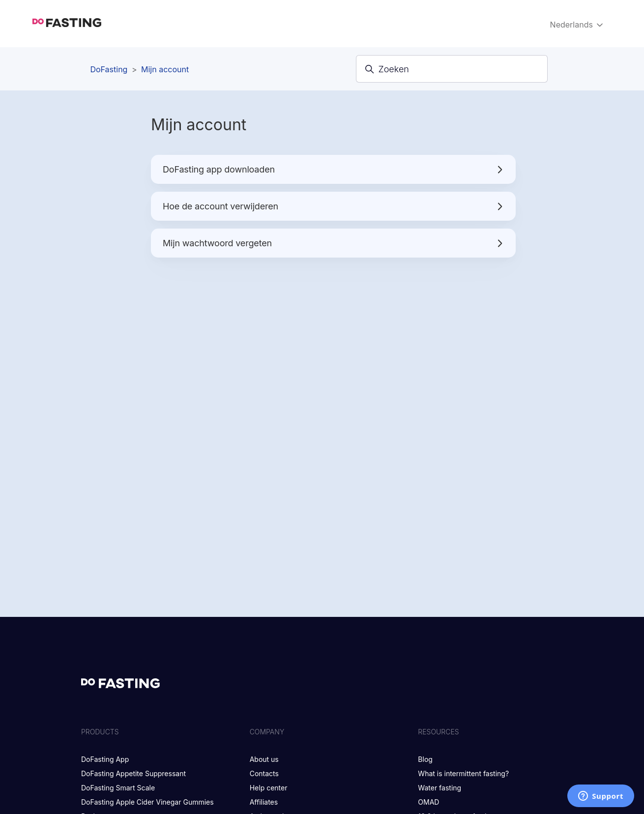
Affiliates (264, 802)
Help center (269, 788)
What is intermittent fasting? (463, 773)
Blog (425, 759)
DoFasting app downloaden (333, 169)
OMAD (428, 802)
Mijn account (165, 69)
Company (267, 732)
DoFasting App (105, 759)
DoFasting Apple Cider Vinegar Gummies (147, 802)
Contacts (264, 773)
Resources (438, 732)
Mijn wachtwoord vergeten (333, 243)
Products (100, 732)
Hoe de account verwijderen (333, 206)
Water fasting (439, 788)
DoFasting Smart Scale (118, 788)
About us (264, 759)
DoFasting (109, 69)
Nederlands (578, 25)
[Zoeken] (452, 69)
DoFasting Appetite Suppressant (133, 773)
